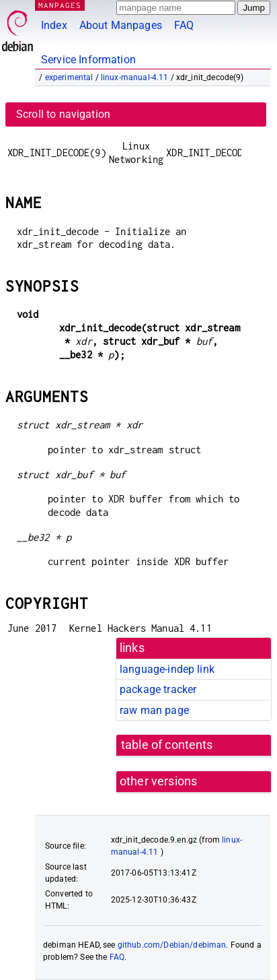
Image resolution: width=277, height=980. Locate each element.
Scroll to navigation (63, 114)
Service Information (88, 60)
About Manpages (121, 25)
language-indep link (167, 669)
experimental (69, 77)
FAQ (184, 25)
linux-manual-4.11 (135, 77)
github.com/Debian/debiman (172, 945)
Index (54, 25)
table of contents (167, 745)
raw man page (154, 710)
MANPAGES (60, 5)
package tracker (158, 689)
